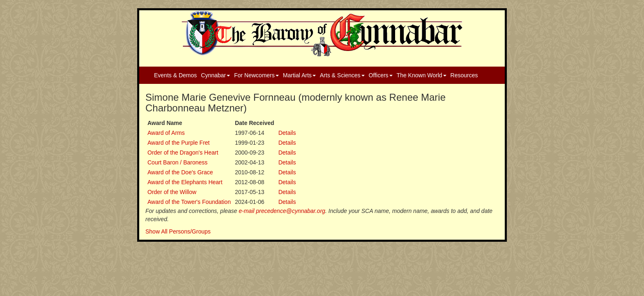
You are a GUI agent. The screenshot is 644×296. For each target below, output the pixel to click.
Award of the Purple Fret (178, 143)
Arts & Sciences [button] (342, 75)
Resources (464, 75)
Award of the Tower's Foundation (189, 202)
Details (287, 133)
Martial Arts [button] (299, 75)
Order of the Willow (172, 192)
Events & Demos (175, 75)
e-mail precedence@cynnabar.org (282, 211)
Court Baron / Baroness (177, 162)
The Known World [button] (422, 75)
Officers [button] (381, 75)
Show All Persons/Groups (178, 231)
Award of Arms (166, 133)
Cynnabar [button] (215, 75)
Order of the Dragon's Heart (183, 153)
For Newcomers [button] (256, 75)
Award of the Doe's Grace (180, 172)
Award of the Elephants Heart (185, 182)
